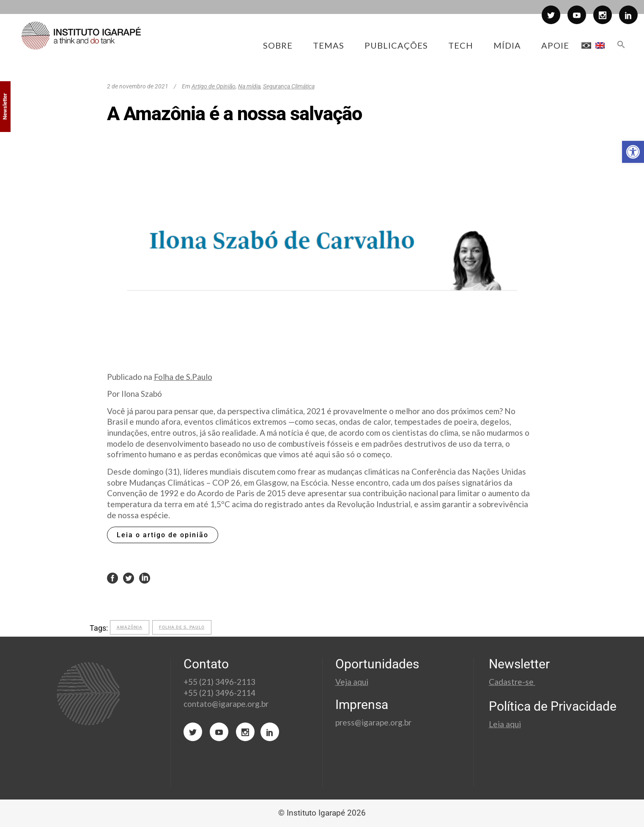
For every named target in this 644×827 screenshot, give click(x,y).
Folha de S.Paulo (183, 377)
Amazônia (130, 627)
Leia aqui (505, 724)
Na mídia (249, 86)
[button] (633, 152)
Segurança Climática (289, 86)
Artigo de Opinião (214, 86)
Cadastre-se (512, 682)
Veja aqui (352, 682)
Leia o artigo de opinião (163, 535)
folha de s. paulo (182, 627)
